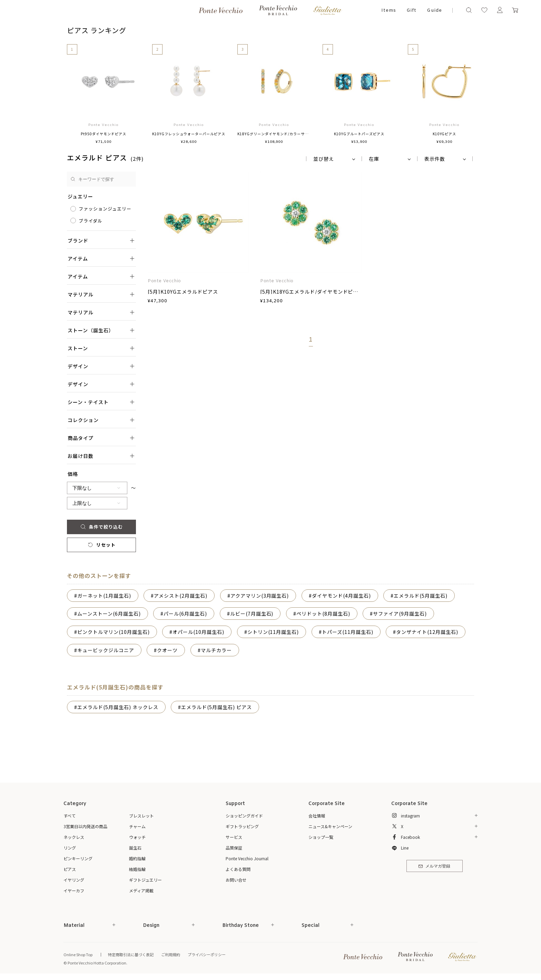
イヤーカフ (74, 890)
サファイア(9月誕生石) (400, 614)
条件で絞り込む (101, 527)
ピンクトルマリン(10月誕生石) (114, 632)
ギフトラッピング (242, 826)
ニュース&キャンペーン (330, 826)
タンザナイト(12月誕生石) (427, 632)
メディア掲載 (141, 890)
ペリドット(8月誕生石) (323, 614)
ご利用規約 (171, 954)
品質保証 (234, 848)
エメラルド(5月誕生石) (421, 596)
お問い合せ (236, 880)
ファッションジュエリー (105, 209)
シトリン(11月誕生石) (273, 632)
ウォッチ (137, 837)
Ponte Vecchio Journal (247, 858)
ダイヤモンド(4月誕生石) (341, 596)
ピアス (70, 869)
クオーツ (167, 650)
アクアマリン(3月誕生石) (260, 596)
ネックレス (74, 837)
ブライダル (91, 221)
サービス (234, 837)
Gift (411, 11)
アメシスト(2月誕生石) (181, 596)
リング (70, 848)
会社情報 (317, 816)
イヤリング (74, 880)
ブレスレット (141, 816)
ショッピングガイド (244, 816)
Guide (434, 11)
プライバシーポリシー (207, 954)
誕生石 (135, 848)
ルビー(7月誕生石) (252, 614)
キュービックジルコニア (106, 650)
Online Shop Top (78, 954)
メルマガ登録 (434, 866)
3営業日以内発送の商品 (85, 826)
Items (389, 11)
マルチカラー (216, 650)
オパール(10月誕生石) (198, 632)
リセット (101, 545)
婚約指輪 (137, 858)
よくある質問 (238, 869)
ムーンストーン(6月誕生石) (109, 614)
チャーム (137, 826)
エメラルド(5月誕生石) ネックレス (118, 707)
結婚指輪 (137, 869)
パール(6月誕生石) (185, 614)
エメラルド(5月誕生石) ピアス (217, 707)
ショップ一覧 (321, 837)
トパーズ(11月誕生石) (348, 632)
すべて (70, 816)
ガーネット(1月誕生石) (104, 596)
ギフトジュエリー (145, 880)
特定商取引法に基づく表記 (131, 954)
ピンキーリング (78, 858)
